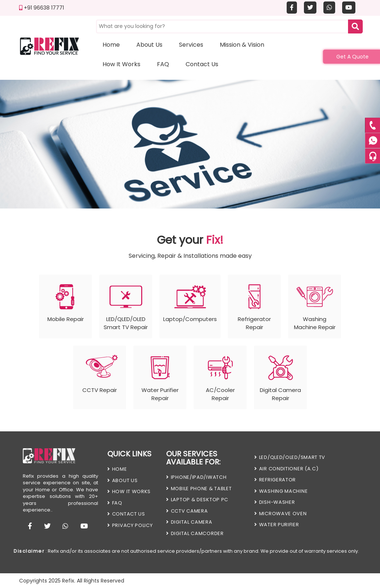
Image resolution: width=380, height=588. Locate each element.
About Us (122, 480)
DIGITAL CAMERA (189, 522)
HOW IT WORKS (129, 491)
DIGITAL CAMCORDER (195, 533)
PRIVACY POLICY (130, 525)
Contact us (202, 64)
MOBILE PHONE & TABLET (199, 489)
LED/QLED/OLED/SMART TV (290, 457)
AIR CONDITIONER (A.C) (286, 469)
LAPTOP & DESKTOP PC (197, 500)
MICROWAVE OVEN (281, 514)
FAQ (163, 64)
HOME (117, 469)
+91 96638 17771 (42, 8)
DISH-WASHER (275, 502)
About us (149, 45)
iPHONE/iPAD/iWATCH (196, 477)
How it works (121, 64)
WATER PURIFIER (277, 525)
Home (111, 45)
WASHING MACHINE (281, 491)
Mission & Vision (242, 45)
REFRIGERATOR (275, 480)
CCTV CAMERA (187, 511)
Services (191, 45)
